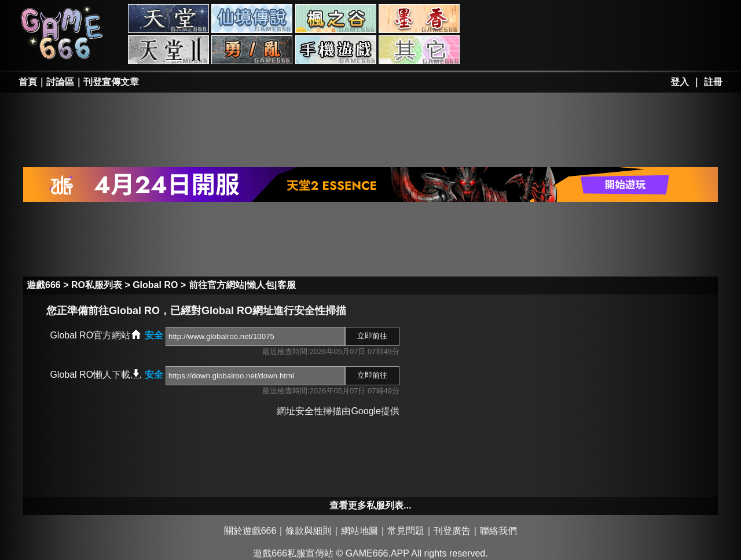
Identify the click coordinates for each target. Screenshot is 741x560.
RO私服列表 (97, 285)
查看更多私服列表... (370, 505)
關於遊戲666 (250, 531)
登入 (680, 82)
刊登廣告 (452, 531)
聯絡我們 (498, 531)
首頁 (28, 82)
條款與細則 (309, 531)
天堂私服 (168, 19)
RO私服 (252, 19)
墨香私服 (419, 19)
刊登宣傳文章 (111, 82)
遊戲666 (44, 285)
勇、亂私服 (252, 50)
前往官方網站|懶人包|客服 (242, 285)
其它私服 (419, 50)
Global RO (155, 285)
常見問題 (406, 531)
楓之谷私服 (336, 19)
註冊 (713, 82)
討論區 (60, 82)
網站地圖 (360, 531)
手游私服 (336, 50)
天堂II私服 (168, 50)
